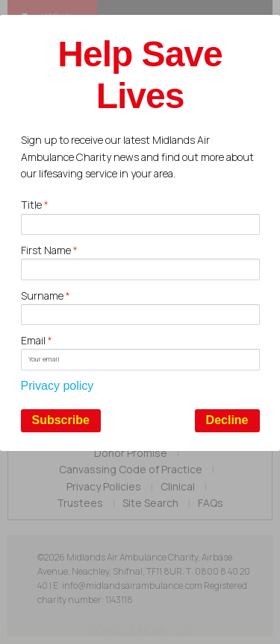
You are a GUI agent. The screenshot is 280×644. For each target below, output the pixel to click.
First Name (49, 250)
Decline (227, 420)
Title (35, 205)
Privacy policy (57, 386)
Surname (46, 296)
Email (37, 340)
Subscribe (61, 420)
